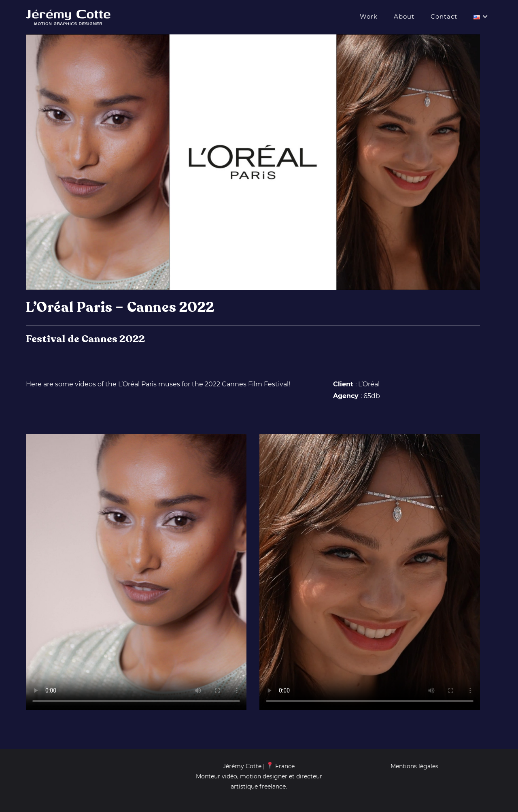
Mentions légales (414, 766)
